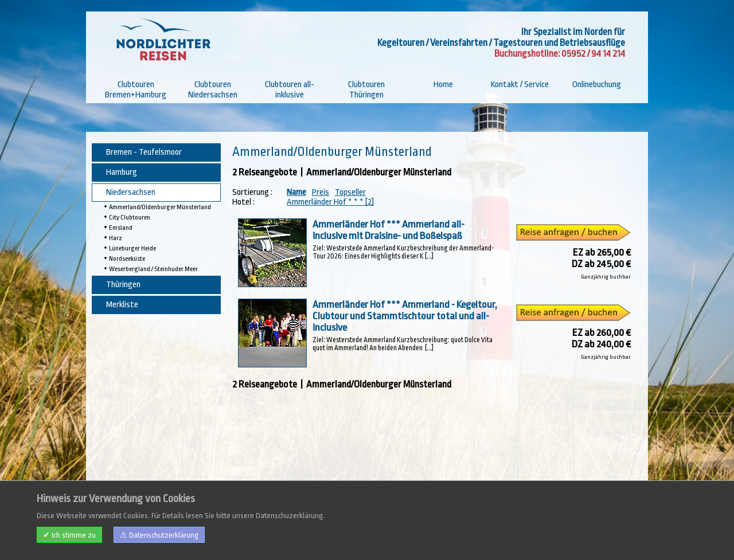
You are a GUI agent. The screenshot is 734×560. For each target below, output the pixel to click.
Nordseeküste (127, 259)
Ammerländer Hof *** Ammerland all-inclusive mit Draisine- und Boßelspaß (389, 230)
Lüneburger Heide (132, 248)
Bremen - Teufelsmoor (144, 152)
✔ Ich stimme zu (69, 535)
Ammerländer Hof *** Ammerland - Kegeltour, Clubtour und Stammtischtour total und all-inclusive (405, 316)
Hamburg (122, 172)
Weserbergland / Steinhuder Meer (153, 269)
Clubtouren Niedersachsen (213, 90)
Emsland (121, 228)
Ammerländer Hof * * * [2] (330, 202)
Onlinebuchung (597, 85)
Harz (116, 238)
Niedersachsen (131, 192)
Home (443, 85)
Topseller (350, 192)
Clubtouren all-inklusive (290, 90)
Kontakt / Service (520, 85)
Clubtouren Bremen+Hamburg (136, 90)
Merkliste (122, 305)
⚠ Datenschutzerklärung (159, 535)
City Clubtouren (130, 218)
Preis (321, 192)
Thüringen (123, 285)
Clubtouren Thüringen (366, 90)
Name (296, 192)
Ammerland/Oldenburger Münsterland (160, 207)
